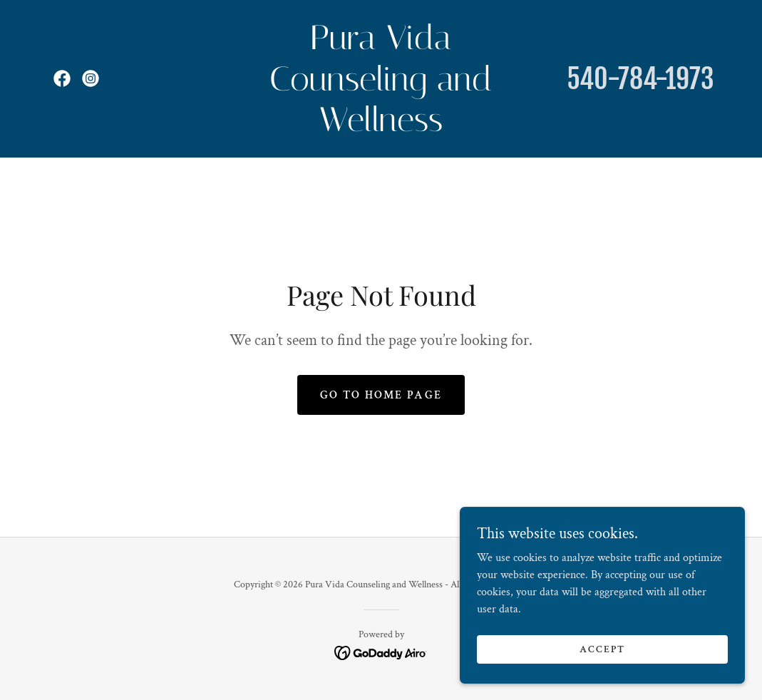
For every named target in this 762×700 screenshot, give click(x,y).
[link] (62, 78)
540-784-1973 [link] (640, 79)
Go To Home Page (381, 395)
